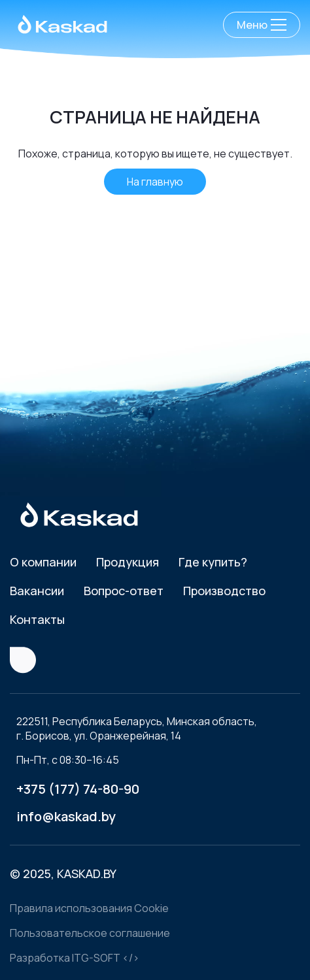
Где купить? (213, 562)
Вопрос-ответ (124, 591)
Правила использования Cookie (89, 908)
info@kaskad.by (66, 816)
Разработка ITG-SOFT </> (75, 958)
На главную (155, 182)
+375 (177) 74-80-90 (78, 789)
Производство (224, 591)
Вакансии (37, 591)
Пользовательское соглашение (90, 933)
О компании (43, 562)
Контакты (37, 619)
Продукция (128, 562)
